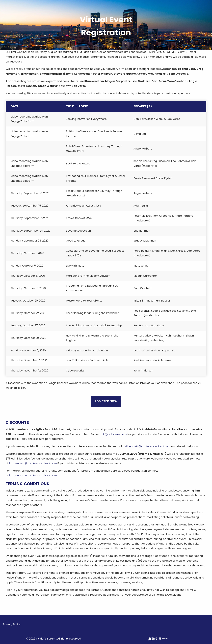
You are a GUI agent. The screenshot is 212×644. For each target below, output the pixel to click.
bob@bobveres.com (113, 434)
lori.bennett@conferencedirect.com (147, 446)
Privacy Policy (12, 624)
